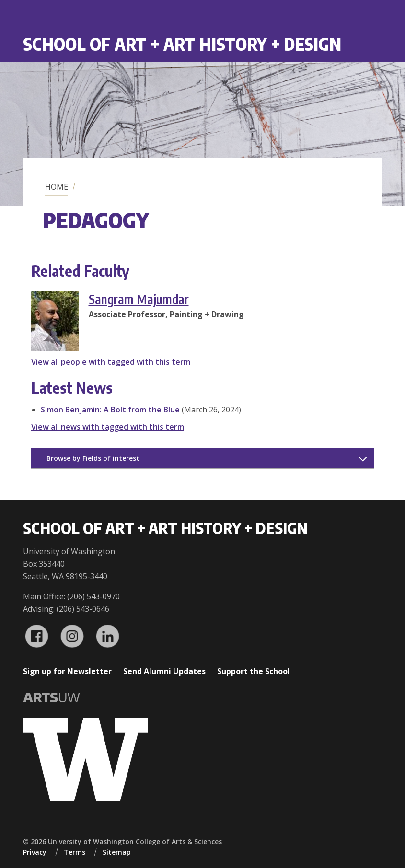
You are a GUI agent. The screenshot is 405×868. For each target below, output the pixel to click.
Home (57, 187)
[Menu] (371, 17)
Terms (75, 852)
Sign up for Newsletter (67, 671)
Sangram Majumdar (139, 299)
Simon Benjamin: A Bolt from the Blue (110, 410)
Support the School (254, 671)
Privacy (35, 852)
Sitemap (117, 852)
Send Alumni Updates (164, 671)
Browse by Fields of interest (93, 458)
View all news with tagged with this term (108, 427)
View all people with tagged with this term (111, 362)
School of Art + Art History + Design (182, 44)
